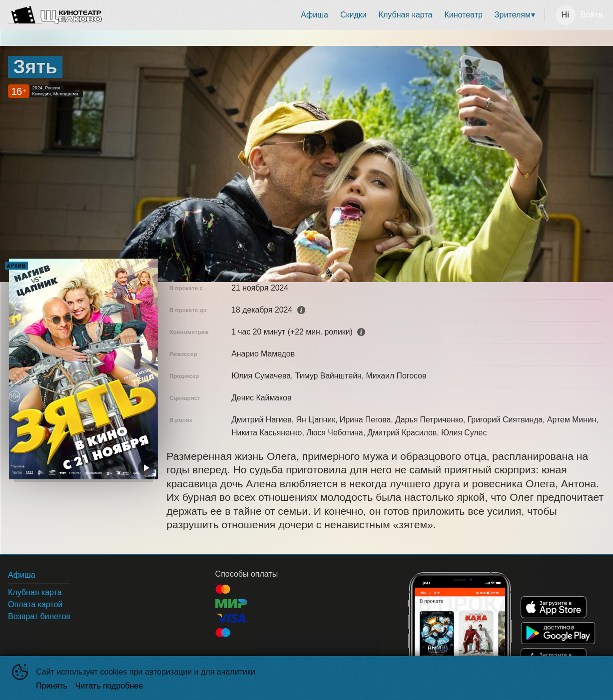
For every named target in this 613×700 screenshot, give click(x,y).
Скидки (353, 15)
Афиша (314, 15)
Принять (52, 686)
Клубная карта (406, 15)
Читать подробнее (109, 686)
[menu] (325, 15)
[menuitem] (314, 15)
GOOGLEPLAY (558, 633)
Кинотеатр (463, 15)
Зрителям (513, 15)
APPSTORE (554, 607)
